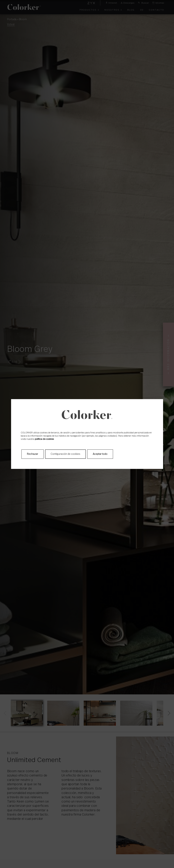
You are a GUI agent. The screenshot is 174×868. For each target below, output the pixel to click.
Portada (12, 19)
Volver (11, 24)
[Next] (168, 713)
